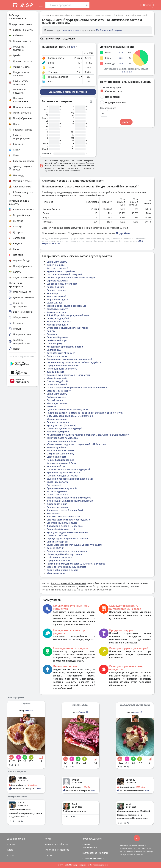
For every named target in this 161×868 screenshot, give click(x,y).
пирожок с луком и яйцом (62, 441)
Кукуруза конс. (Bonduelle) (61, 425)
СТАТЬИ (11, 855)
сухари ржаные (55, 372)
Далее (126, 122)
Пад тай (51, 331)
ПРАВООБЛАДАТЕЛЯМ (92, 839)
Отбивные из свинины (59, 557)
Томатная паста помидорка (62, 438)
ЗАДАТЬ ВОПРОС (90, 853)
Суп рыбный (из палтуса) (61, 529)
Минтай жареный (57, 378)
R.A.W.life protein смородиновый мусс (68, 315)
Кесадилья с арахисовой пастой (65, 347)
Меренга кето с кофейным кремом (66, 567)
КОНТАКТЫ (103, 853)
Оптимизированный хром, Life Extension (70, 416)
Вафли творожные (57, 356)
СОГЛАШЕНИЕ (89, 858)
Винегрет (52, 334)
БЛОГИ (10, 850)
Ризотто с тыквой (57, 296)
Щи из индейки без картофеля (64, 554)
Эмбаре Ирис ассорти (59, 391)
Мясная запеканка (57, 419)
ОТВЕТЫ (48, 855)
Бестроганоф (54, 485)
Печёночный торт (57, 340)
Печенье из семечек (58, 422)
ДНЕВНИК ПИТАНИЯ (16, 839)
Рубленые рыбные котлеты (62, 369)
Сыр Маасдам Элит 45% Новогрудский (68, 520)
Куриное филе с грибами (61, 271)
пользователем (70, 30)
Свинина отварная (57, 542)
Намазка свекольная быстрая (63, 516)
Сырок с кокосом (56, 457)
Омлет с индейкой (57, 381)
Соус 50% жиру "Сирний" (61, 353)
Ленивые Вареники (58, 337)
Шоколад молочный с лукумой (64, 274)
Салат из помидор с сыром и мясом (67, 551)
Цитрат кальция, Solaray (60, 454)
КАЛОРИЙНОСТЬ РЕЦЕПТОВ (57, 850)
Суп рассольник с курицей (62, 488)
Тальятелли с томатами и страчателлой (69, 359)
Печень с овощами (57, 507)
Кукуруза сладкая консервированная (68, 532)
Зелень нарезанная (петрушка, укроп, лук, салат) (74, 545)
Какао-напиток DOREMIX (60, 450)
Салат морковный (57, 384)
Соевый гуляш (55, 400)
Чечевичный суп (56, 466)
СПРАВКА (86, 844)
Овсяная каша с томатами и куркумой (68, 469)
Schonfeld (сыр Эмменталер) (62, 523)
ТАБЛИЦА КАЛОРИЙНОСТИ (57, 844)
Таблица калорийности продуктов (67, 15)
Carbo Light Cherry (57, 262)
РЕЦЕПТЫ (11, 844)
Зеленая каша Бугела (59, 321)
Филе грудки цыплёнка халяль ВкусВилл (70, 501)
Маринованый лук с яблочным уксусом (69, 498)
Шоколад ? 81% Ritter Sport (62, 284)
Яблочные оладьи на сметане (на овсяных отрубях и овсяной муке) (85, 413)
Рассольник (53, 513)
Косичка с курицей (57, 268)
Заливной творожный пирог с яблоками (70, 479)
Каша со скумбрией (58, 432)
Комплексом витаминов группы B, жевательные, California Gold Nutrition (88, 435)
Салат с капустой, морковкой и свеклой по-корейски (77, 388)
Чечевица (52, 293)
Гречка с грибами (57, 535)
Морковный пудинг (58, 299)
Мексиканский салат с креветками (66, 306)
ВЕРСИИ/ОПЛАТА (90, 847)
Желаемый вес (108, 108)
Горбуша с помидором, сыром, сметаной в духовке (76, 564)
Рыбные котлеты (56, 397)
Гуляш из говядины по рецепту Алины (68, 410)
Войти (147, 5)
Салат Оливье (54, 303)
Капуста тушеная (56, 312)
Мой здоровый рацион (109, 30)
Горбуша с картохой (58, 561)
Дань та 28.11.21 (56, 548)
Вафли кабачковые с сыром (62, 570)
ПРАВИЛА (99, 858)
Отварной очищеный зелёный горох (68, 328)
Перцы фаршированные (60, 460)
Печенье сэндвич (56, 290)
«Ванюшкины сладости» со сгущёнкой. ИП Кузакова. (76, 444)
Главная (46, 15)
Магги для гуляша (57, 403)
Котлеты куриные (57, 491)
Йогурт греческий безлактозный (132, 15)
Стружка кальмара (57, 281)
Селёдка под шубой (58, 318)
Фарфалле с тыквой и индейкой (65, 510)
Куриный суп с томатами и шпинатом (68, 375)
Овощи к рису (55, 344)
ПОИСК (48, 839)
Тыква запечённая (57, 504)
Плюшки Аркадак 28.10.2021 (62, 476)
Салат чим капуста (57, 482)
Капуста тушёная (56, 447)
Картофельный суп (57, 309)
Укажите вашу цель (111, 87)
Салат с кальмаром (57, 494)
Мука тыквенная (56, 573)
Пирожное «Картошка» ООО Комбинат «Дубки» (74, 362)
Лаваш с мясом (55, 287)
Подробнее (123, 233)
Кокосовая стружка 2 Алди (62, 463)
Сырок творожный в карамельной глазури (71, 277)
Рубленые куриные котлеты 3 (63, 472)
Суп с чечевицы (56, 265)
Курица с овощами (57, 325)
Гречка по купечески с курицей (65, 428)
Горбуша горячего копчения (63, 366)
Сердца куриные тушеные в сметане (67, 538)
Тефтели (51, 406)
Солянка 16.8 (54, 350)
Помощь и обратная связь (22, 357)
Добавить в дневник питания (68, 92)
